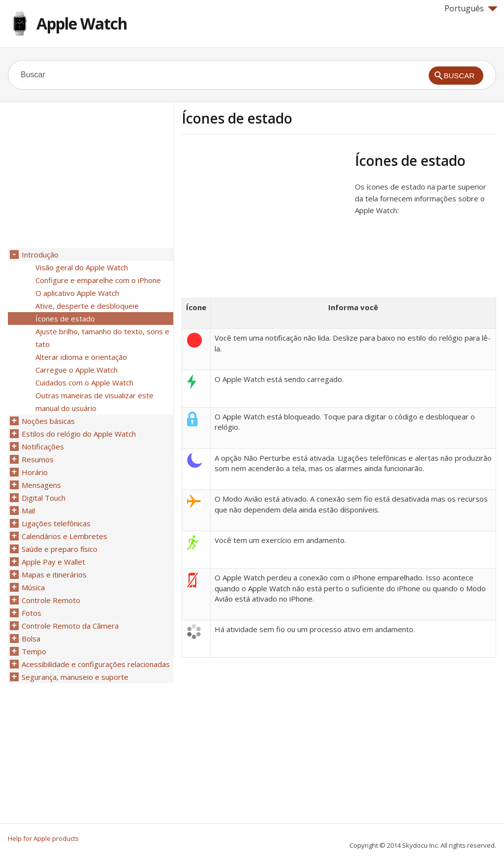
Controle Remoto (51, 600)
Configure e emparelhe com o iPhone (98, 280)
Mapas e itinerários (54, 575)
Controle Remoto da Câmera (70, 626)
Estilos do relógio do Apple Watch (79, 434)
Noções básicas (48, 421)
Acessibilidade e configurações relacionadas (96, 664)
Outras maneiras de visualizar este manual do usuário (94, 402)
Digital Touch (44, 498)
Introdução (40, 255)
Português (471, 8)
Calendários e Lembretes (64, 536)
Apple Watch (82, 23)
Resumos (38, 459)
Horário (35, 472)
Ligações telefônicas (56, 523)
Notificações (43, 447)
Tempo (34, 651)
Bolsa (31, 639)
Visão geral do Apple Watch (82, 267)
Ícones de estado (65, 319)
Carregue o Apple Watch (77, 370)
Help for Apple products (43, 838)
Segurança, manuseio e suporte (75, 677)
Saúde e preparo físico (60, 549)
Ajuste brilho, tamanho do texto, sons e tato (102, 338)
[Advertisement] (264, 221)
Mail (28, 511)
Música (33, 587)
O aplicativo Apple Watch (77, 293)
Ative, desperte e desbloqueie (87, 306)
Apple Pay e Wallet (53, 562)
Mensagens (41, 485)
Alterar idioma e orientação (81, 357)
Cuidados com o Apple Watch (84, 383)
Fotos (31, 613)
